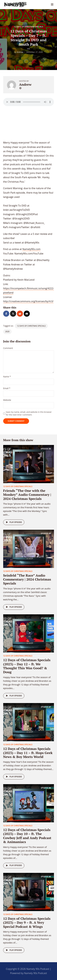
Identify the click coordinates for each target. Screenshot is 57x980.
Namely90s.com (31, 249)
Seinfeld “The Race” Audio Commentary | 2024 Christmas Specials (27, 579)
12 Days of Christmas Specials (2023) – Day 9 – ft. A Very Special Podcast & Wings (27, 922)
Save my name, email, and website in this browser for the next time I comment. (29, 413)
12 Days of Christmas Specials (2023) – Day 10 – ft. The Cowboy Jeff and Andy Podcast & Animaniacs (27, 836)
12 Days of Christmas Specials (28, 27)
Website (7, 400)
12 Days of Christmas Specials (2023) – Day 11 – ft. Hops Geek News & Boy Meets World (28, 753)
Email (7, 388)
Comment (8, 348)
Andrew (20, 52)
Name (7, 377)
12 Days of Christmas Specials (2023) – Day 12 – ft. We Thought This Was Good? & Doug (27, 666)
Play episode (13, 522)
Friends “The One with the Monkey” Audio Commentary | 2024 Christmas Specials (27, 495)
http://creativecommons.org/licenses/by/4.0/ (28, 301)
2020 (7, 332)
